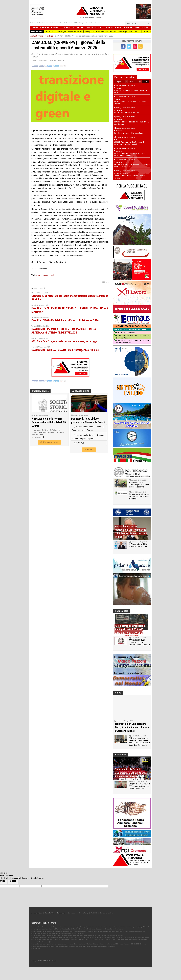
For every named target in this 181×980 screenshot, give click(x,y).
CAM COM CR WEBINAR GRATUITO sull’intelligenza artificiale (65, 350)
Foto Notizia (121, 611)
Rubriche (128, 28)
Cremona (45, 28)
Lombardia (91, 28)
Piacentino (78, 28)
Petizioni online (40, 391)
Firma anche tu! (49, 442)
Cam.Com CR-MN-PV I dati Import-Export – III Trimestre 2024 (65, 320)
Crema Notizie (49, 913)
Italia (101, 28)
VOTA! (89, 450)
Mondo (118, 28)
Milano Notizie (61, 913)
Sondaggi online (80, 391)
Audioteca (120, 755)
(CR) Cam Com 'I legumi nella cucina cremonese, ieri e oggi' (64, 341)
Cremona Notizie (37, 913)
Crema (67, 28)
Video (137, 28)
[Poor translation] (13, 882)
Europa (109, 28)
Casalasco (57, 28)
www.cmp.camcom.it (45, 275)
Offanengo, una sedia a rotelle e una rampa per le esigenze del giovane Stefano (60, 31)
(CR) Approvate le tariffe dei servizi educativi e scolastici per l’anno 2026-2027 (119, 31)
